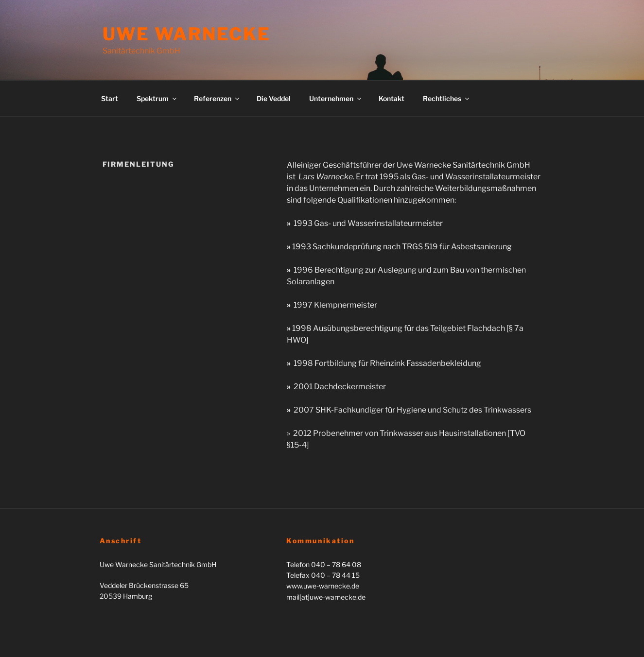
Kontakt (392, 98)
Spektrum (157, 98)
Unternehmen (336, 98)
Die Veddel (274, 98)
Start (110, 98)
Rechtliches (447, 98)
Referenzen (217, 98)
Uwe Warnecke (187, 34)
